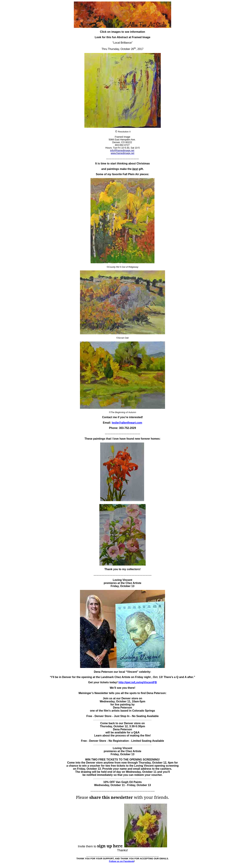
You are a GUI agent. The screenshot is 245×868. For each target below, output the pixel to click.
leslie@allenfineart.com (127, 423)
